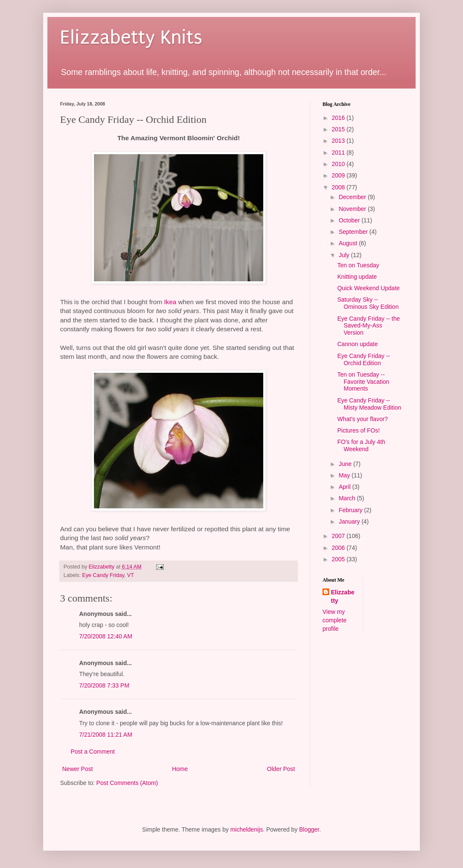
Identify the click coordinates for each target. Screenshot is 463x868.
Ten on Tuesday (358, 265)
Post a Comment (93, 752)
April (345, 487)
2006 (339, 548)
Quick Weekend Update (369, 288)
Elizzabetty (343, 596)
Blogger (309, 829)
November (353, 209)
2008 (339, 187)
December (353, 197)
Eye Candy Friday (103, 575)
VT (130, 575)
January (350, 521)
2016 (339, 118)
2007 (339, 536)
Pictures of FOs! (358, 430)
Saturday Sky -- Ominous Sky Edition (368, 303)
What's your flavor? (362, 419)
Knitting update (357, 277)
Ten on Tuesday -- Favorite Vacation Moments (363, 382)
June (346, 464)
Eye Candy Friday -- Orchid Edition (364, 359)
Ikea (170, 302)
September (354, 232)
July (345, 255)
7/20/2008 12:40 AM (106, 636)
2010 (339, 164)
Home (180, 769)
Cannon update (358, 344)
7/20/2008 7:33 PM (104, 685)
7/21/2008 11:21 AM (106, 735)
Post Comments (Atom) (127, 783)
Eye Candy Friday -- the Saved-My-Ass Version (369, 326)
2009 (339, 175)
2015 (339, 129)
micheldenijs (247, 829)
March (348, 498)
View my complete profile (335, 620)
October (350, 220)
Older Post (281, 769)
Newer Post (77, 769)
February (351, 510)
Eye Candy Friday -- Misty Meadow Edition (369, 404)
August (349, 243)
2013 (339, 141)
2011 (339, 153)
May (345, 475)
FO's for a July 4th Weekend (361, 445)
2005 (339, 559)
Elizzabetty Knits (131, 37)
